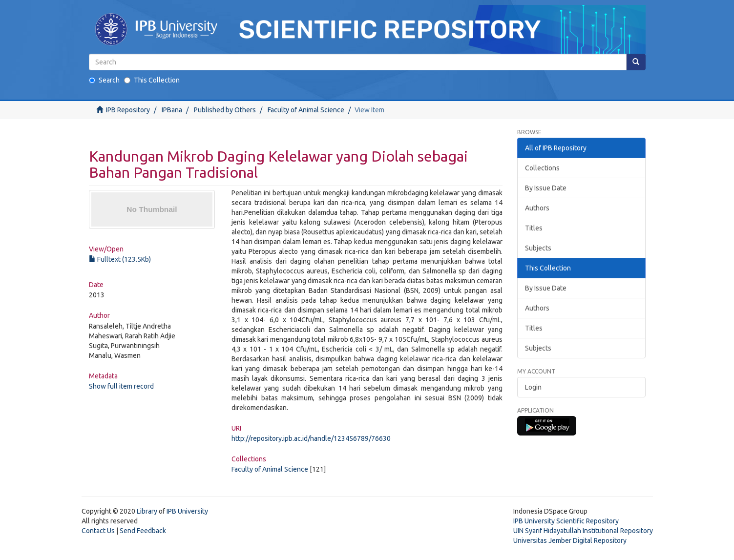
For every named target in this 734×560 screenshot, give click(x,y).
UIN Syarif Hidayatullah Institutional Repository (583, 531)
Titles (534, 228)
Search (104, 80)
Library (147, 511)
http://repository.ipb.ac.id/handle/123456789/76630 (311, 438)
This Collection (152, 80)
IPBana (172, 110)
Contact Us (98, 531)
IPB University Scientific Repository (566, 521)
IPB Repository (128, 110)
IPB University (187, 511)
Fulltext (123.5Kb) (120, 259)
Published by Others (225, 110)
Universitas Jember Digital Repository (570, 540)
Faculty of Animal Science (306, 110)
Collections (542, 168)
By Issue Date (546, 188)
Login (533, 387)
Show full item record (121, 386)
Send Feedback (143, 531)
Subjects (538, 248)
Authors (537, 208)
